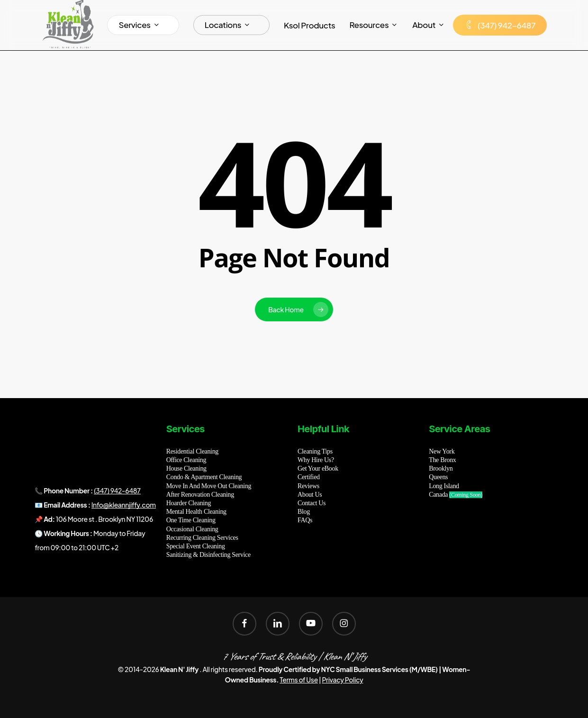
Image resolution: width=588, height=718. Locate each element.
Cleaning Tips (315, 451)
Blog (304, 512)
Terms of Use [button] (299, 680)
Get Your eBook (318, 468)
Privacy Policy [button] (342, 680)
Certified (309, 477)
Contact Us (312, 503)
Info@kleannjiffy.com (124, 505)
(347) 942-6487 (117, 491)
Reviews (308, 486)
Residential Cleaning (192, 451)
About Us (310, 495)
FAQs (305, 520)
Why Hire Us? (316, 460)
